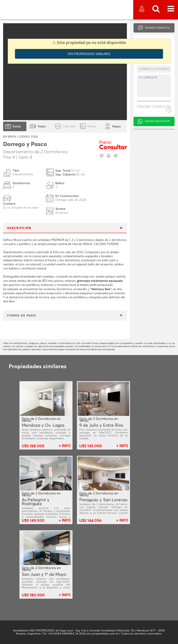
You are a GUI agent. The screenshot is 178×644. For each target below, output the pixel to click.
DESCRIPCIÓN (19, 228)
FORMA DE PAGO (22, 316)
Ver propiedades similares (89, 54)
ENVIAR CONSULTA (157, 28)
